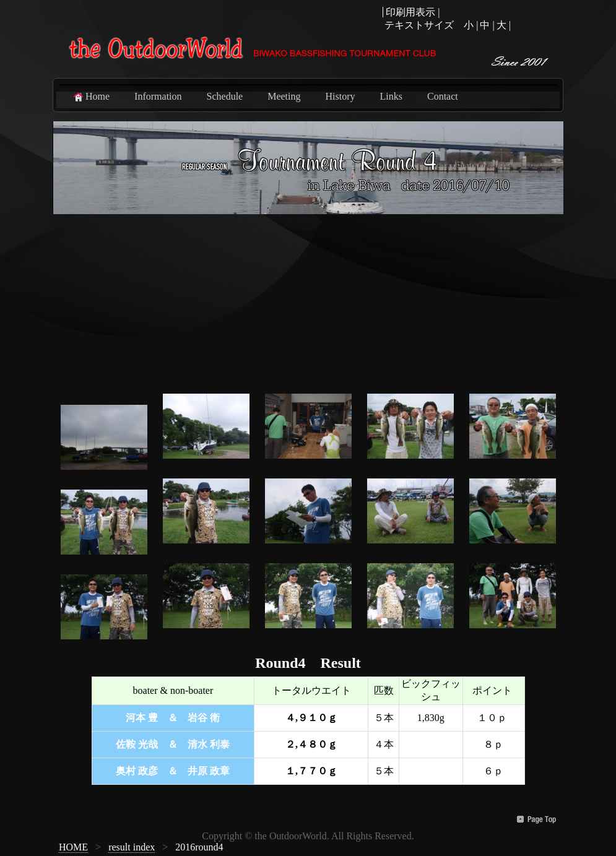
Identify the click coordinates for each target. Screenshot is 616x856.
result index (132, 847)
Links (391, 96)
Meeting (284, 96)
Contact (443, 96)
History (341, 96)
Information (158, 96)
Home (91, 97)
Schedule (225, 96)
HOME (73, 847)
